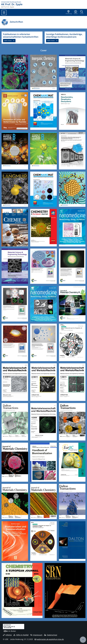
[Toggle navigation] (4, 12)
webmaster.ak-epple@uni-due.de (50, 639)
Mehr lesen (8, 41)
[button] (76, 12)
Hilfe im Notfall (21, 635)
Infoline (7, 635)
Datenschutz (51, 635)
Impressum (36, 635)
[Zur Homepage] (43, 2)
